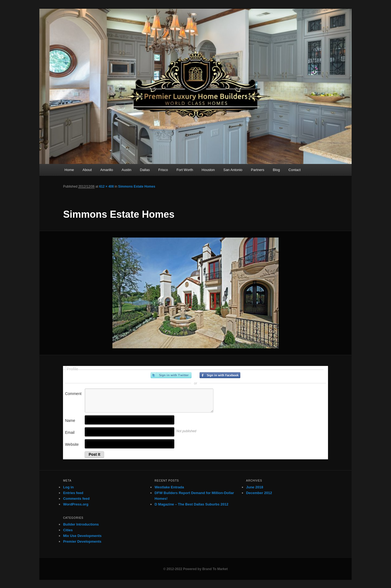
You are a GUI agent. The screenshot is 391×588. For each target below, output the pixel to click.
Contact (294, 170)
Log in (68, 487)
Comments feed (76, 499)
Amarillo (107, 170)
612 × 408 (106, 186)
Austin (127, 170)
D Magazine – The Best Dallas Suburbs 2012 (191, 504)
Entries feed (73, 493)
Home (69, 170)
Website (72, 444)
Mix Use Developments (82, 536)
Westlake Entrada (169, 487)
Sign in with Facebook (220, 375)
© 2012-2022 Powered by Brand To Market (195, 569)
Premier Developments (82, 541)
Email (70, 432)
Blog (276, 170)
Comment (73, 394)
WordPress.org (76, 504)
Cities (68, 530)
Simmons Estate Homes (137, 186)
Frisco (163, 170)
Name (70, 421)
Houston (208, 170)
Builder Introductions (81, 524)
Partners (258, 170)
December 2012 (259, 493)
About (87, 170)
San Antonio (233, 170)
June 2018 (255, 487)
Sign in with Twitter (171, 375)
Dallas (145, 170)
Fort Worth (185, 170)
